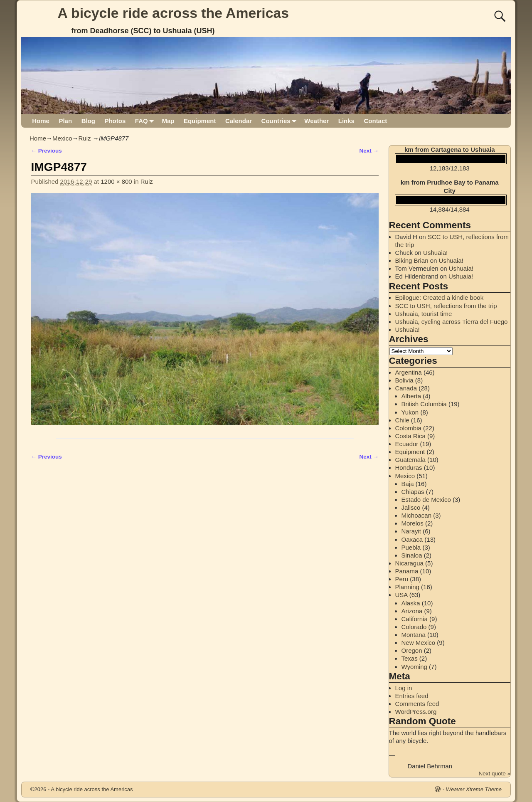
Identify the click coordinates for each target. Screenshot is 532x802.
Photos (115, 121)
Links (346, 121)
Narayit (411, 531)
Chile (402, 420)
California (415, 619)
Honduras (409, 468)
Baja (408, 484)
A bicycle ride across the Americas (174, 13)
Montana (414, 635)
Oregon (412, 650)
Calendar (239, 121)
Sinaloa (412, 555)
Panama (407, 571)
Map (168, 121)
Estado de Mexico (426, 500)
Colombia (408, 428)
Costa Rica (410, 436)
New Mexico (419, 643)
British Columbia (424, 404)
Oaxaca (412, 539)
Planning (407, 587)
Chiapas (413, 492)
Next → (369, 151)
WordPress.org (416, 712)
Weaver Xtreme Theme (474, 789)
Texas (410, 658)
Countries (281, 121)
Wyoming (414, 667)
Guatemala (410, 460)
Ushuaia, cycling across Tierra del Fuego (452, 322)
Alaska (411, 603)
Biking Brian (412, 260)
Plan (65, 121)
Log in (404, 688)
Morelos (413, 523)
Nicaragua (409, 563)
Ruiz (85, 138)
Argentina (409, 372)
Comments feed (417, 704)
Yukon (410, 412)
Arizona (412, 611)
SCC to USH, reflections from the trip (446, 306)
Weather (316, 121)
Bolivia (404, 380)
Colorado (414, 627)
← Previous (47, 151)
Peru (402, 579)
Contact (375, 121)
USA (401, 595)
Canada (406, 388)
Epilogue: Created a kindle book (440, 297)
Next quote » (494, 774)
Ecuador (407, 444)
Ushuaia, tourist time (424, 314)
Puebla (411, 547)
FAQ (146, 121)
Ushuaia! (435, 253)
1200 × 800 (116, 181)
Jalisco (411, 507)
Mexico (62, 138)
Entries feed (412, 696)
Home (41, 121)
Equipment (200, 121)
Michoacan (417, 515)
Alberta (411, 396)
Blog (88, 121)
